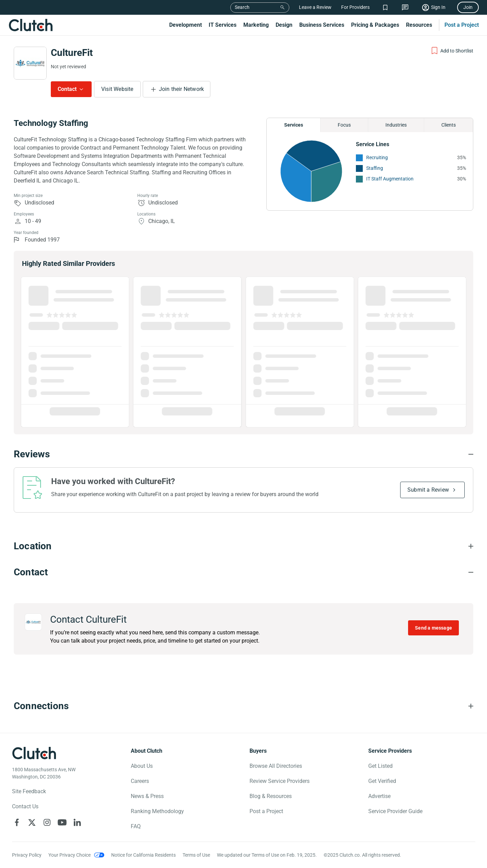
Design (284, 25)
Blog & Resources (271, 796)
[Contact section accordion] (243, 572)
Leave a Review (315, 7)
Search (242, 7)
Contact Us (25, 806)
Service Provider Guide (395, 811)
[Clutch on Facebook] (17, 822)
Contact (67, 89)
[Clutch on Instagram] (47, 822)
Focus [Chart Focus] (344, 125)
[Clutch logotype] (34, 753)
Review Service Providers (280, 781)
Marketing (256, 25)
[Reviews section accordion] (243, 454)
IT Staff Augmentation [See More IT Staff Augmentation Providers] (390, 179)
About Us (142, 766)
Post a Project (462, 25)
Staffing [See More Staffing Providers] (375, 168)
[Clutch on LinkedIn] (77, 822)
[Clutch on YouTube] (62, 822)
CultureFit (72, 53)
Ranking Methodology (157, 811)
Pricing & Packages (375, 25)
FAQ (136, 826)
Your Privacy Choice (69, 855)
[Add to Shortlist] (452, 51)
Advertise (379, 796)
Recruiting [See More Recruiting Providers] (377, 157)
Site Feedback (29, 791)
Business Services (322, 25)
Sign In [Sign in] (438, 7)
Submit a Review (428, 490)
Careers (140, 781)
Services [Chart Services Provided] (294, 125)
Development (185, 25)
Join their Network (182, 89)
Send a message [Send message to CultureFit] (433, 628)
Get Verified (382, 781)
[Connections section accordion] (243, 706)
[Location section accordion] (243, 546)
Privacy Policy (27, 855)
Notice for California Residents (143, 855)
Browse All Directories (276, 766)
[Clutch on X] (32, 822)
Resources (419, 25)
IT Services (223, 25)
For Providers (355, 7)
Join (468, 7)
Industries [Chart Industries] (396, 125)
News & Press (147, 796)
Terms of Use (196, 855)
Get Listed (380, 766)
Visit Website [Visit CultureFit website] (117, 89)
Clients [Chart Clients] (449, 125)
